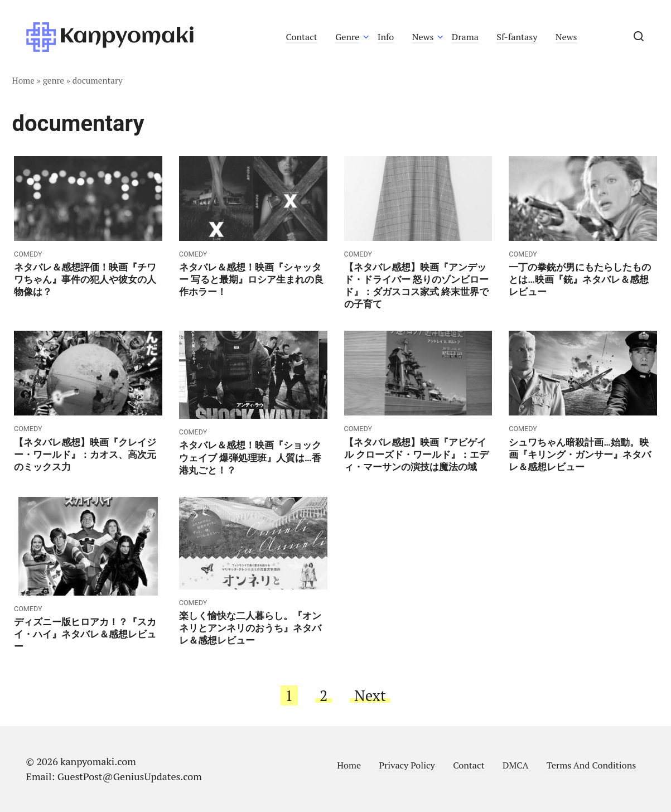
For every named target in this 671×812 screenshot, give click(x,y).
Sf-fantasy (517, 37)
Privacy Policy (407, 765)
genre (54, 80)
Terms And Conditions (591, 765)
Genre (347, 37)
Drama (465, 37)
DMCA (516, 765)
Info (386, 37)
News (423, 37)
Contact (301, 37)
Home (24, 80)
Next (370, 695)
